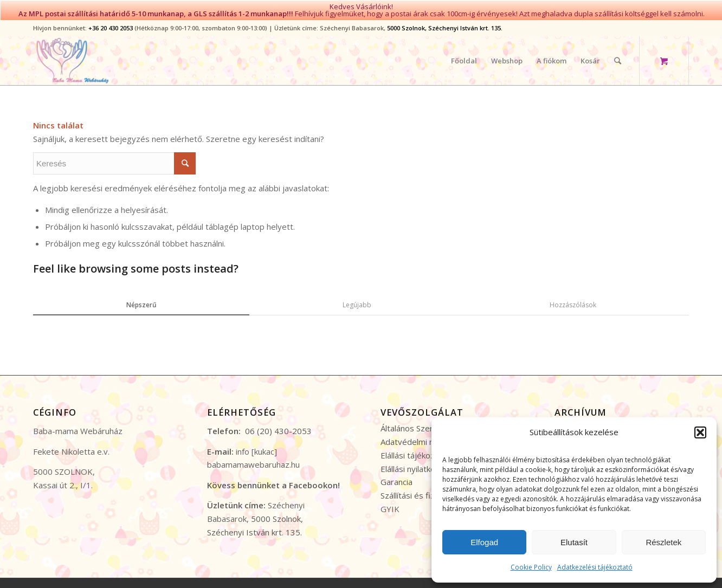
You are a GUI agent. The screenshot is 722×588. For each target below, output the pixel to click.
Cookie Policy (531, 567)
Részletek (663, 542)
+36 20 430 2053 (111, 21)
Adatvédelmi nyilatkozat (425, 435)
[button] (700, 432)
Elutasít (574, 542)
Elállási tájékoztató (415, 448)
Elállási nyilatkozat (414, 461)
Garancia (397, 475)
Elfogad (484, 542)
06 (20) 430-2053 (278, 424)
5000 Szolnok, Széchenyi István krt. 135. (445, 21)
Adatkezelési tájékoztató (595, 567)
